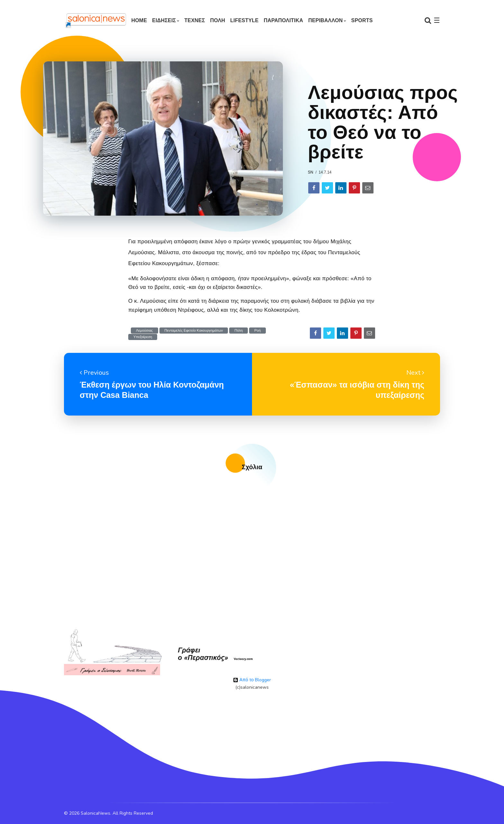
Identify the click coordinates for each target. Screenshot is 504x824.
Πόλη (239, 331)
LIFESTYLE (244, 20)
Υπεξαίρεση (143, 337)
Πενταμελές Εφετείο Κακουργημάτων (194, 331)
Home (139, 20)
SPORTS (362, 20)
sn (311, 172)
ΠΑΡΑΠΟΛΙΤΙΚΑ (283, 20)
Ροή (257, 331)
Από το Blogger (252, 680)
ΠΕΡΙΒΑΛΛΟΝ (325, 20)
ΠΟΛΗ (218, 20)
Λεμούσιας (144, 331)
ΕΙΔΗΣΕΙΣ (164, 20)
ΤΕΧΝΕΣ (195, 20)
